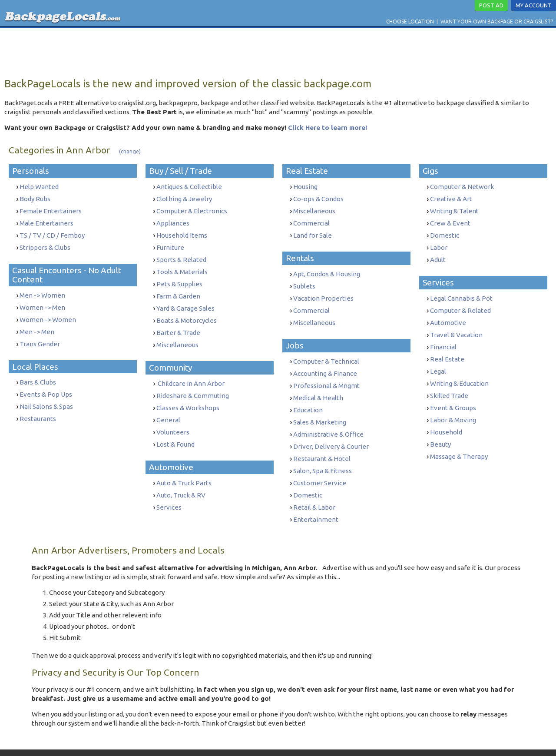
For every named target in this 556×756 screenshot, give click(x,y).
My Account (534, 5)
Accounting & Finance (325, 364)
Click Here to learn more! (328, 128)
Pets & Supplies (179, 277)
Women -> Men (42, 301)
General (168, 405)
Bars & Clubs (38, 373)
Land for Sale (313, 232)
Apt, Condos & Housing (327, 270)
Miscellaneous (177, 333)
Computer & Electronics (192, 209)
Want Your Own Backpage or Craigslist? (497, 22)
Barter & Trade (178, 322)
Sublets (304, 281)
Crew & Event (450, 220)
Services (169, 488)
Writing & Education (459, 371)
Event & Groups (453, 394)
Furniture (170, 243)
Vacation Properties (323, 292)
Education (308, 398)
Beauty (440, 428)
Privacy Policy (289, 740)
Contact (200, 740)
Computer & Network (462, 187)
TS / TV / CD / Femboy (52, 232)
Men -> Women (42, 290)
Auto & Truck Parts (184, 466)
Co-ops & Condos (318, 198)
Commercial (311, 220)
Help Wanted (39, 187)
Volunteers (173, 416)
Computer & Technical (326, 353)
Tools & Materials (182, 266)
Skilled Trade (449, 383)
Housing (305, 187)
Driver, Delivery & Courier (331, 432)
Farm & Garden (178, 288)
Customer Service (320, 466)
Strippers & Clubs (45, 243)
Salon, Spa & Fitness (323, 454)
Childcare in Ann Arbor (190, 371)
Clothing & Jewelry (184, 198)
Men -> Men (37, 324)
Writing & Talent (454, 209)
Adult (438, 254)
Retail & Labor (314, 488)
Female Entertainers (51, 209)
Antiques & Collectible (189, 187)
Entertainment (316, 499)
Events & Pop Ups (46, 384)
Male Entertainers (46, 220)
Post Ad (491, 5)
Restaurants (38, 406)
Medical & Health (318, 386)
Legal (438, 360)
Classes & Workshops (188, 394)
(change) (130, 151)
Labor (439, 243)
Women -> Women (48, 313)
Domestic (308, 477)
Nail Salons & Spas (46, 395)
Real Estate (447, 349)
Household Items (182, 232)
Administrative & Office (328, 420)
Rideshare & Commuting (193, 383)
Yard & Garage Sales (185, 300)
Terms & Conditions (241, 740)
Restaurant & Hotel (322, 443)
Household (446, 416)
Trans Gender (40, 335)
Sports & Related (181, 254)
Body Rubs (35, 198)
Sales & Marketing (320, 409)
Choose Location (410, 22)
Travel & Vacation (456, 326)
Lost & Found (175, 428)
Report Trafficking (338, 740)
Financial (443, 337)
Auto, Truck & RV (181, 477)
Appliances (173, 220)
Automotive (448, 315)
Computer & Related (460, 303)
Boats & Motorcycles (187, 311)
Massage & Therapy (459, 439)
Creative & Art (451, 198)
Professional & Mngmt (326, 375)
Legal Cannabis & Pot (461, 292)
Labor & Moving (453, 405)
